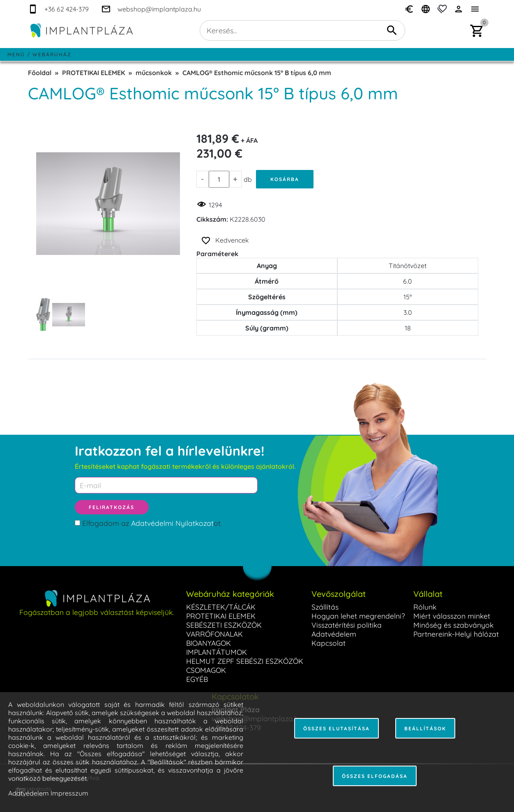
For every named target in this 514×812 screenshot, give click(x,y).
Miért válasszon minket (452, 616)
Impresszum (69, 793)
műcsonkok (154, 73)
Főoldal (40, 73)
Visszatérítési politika (347, 625)
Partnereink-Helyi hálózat (456, 634)
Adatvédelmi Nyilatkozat (172, 523)
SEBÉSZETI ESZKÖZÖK (224, 625)
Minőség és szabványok (453, 625)
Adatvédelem (334, 634)
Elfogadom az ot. (152, 523)
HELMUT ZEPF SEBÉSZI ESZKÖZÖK (245, 661)
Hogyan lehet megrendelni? (358, 616)
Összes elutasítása (337, 728)
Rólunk (425, 607)
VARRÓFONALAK (214, 634)
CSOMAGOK (206, 670)
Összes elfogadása (375, 776)
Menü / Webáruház (39, 54)
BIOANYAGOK (209, 643)
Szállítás (325, 607)
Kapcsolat (328, 643)
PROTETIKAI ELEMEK (93, 73)
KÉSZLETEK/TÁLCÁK (221, 607)
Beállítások (425, 728)
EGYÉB (197, 679)
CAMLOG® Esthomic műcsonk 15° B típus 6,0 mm (257, 73)
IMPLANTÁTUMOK (217, 652)
